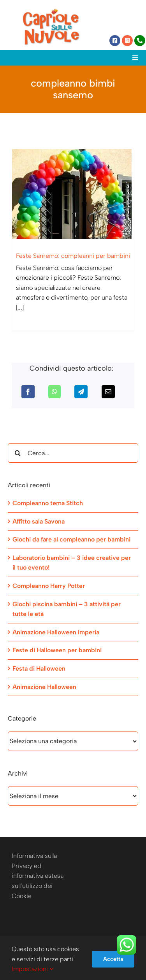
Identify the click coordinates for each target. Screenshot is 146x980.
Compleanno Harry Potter (49, 586)
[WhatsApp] (55, 392)
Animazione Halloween (44, 687)
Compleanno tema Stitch (48, 503)
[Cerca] (18, 453)
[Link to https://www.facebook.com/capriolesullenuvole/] (115, 41)
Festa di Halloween (39, 668)
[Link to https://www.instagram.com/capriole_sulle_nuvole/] (127, 41)
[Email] (108, 392)
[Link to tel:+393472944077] (140, 41)
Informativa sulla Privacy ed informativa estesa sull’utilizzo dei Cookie (38, 876)
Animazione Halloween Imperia (56, 632)
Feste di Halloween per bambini (57, 650)
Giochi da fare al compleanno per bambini (71, 539)
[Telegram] (81, 392)
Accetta (113, 959)
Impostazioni (33, 969)
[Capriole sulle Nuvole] (51, 11)
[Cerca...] (73, 453)
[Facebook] (28, 392)
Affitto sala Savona (39, 521)
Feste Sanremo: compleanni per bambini (73, 256)
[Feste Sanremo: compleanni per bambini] (73, 194)
